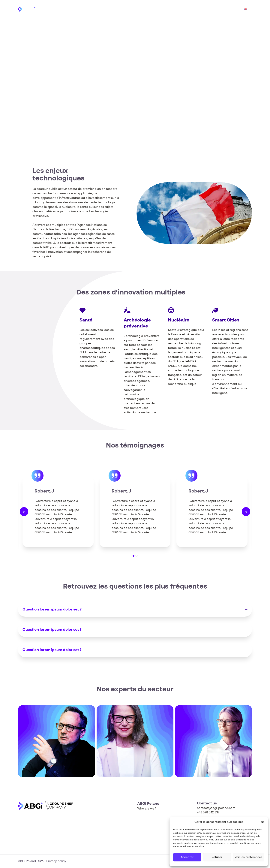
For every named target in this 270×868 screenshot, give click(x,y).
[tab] (133, 556)
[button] (262, 822)
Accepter (187, 857)
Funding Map (222, 9)
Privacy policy (56, 861)
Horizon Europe (164, 9)
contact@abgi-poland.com (216, 808)
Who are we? (194, 9)
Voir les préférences (249, 857)
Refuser (217, 857)
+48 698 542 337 (208, 813)
